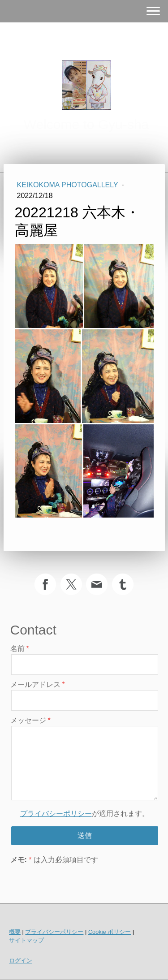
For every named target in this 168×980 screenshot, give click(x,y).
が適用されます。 (85, 814)
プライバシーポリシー (56, 814)
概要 (15, 932)
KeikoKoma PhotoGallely (69, 185)
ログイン (21, 961)
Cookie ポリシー (110, 932)
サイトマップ (26, 940)
